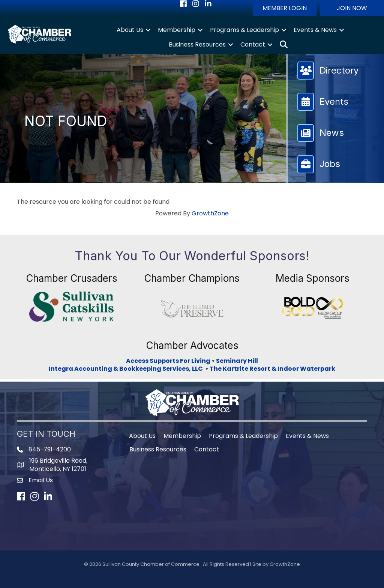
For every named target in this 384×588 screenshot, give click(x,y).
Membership (177, 30)
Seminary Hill (237, 361)
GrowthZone (210, 213)
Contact (253, 44)
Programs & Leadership (244, 30)
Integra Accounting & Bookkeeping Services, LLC (127, 369)
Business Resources (197, 44)
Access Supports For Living (168, 361)
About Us (130, 30)
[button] (285, 8)
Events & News (315, 30)
